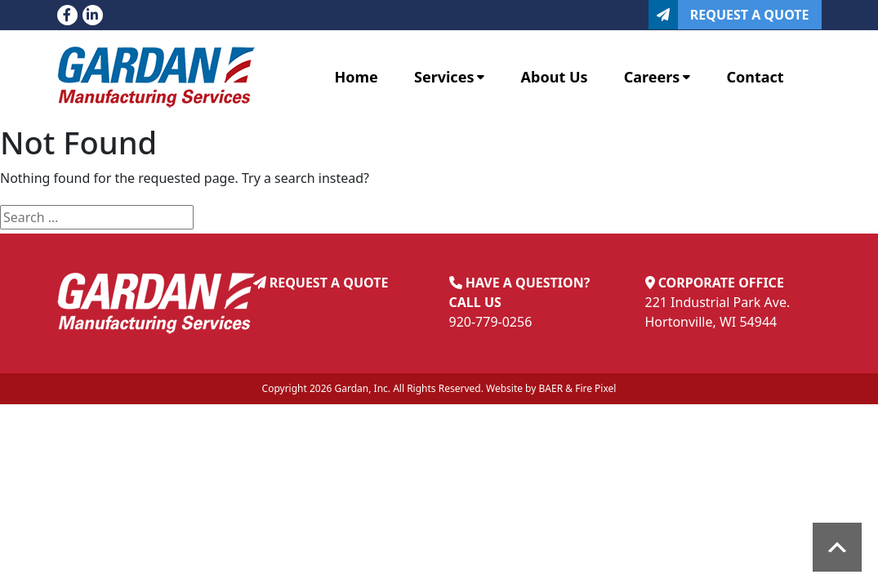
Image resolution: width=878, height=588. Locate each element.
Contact (755, 77)
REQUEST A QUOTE (329, 283)
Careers (657, 77)
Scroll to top (837, 547)
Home (356, 77)
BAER (551, 388)
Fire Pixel (595, 388)
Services (449, 77)
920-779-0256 (491, 322)
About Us (555, 77)
